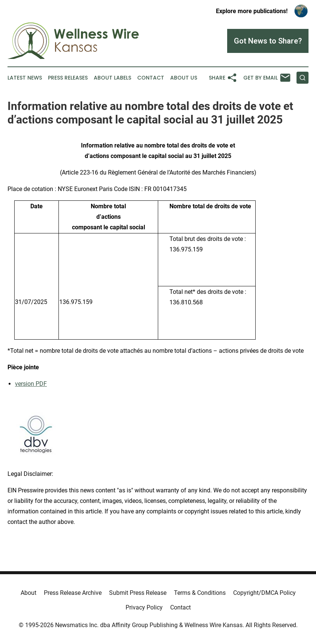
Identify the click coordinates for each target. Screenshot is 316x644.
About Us (184, 78)
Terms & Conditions (200, 593)
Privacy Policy (144, 607)
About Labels (112, 78)
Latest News (25, 78)
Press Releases (68, 78)
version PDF (31, 384)
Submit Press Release (138, 593)
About (28, 593)
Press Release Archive (73, 593)
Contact (151, 78)
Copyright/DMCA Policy (264, 593)
